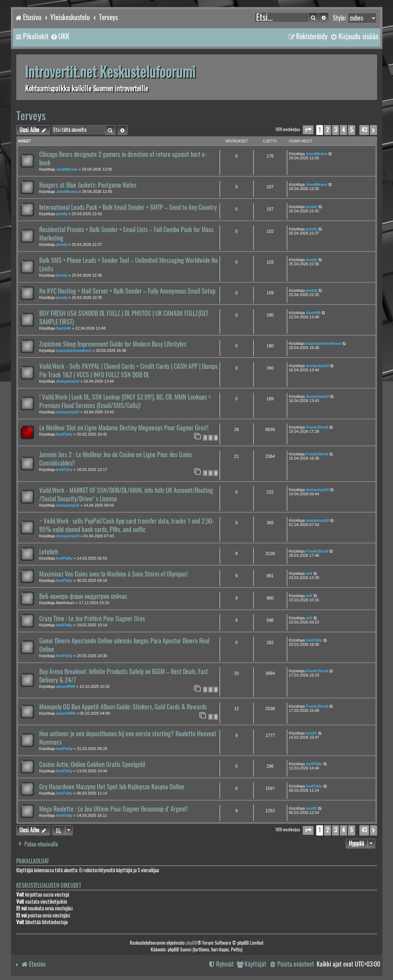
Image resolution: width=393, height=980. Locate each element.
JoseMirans (67, 169)
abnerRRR (66, 686)
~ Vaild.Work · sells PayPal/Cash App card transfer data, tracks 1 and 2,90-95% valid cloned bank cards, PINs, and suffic (127, 525)
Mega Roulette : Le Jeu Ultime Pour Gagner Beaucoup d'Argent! (114, 809)
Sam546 (64, 328)
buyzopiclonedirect (74, 350)
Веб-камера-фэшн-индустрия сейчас (83, 596)
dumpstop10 (68, 381)
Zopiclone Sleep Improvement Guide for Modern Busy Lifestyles (113, 344)
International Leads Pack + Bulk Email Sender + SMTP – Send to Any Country (128, 207)
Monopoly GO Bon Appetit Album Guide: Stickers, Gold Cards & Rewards (123, 707)
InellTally (64, 434)
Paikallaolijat (33, 861)
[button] (308, 130)
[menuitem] (60, 36)
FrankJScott (317, 427)
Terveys (31, 116)
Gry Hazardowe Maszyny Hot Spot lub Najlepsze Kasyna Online (112, 787)
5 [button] (352, 130)
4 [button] (343, 130)
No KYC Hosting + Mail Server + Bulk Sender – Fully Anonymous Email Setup (127, 291)
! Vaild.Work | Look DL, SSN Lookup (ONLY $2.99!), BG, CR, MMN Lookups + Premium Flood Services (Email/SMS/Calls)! (125, 401)
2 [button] (328, 130)
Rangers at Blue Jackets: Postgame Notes (88, 185)
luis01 (311, 733)
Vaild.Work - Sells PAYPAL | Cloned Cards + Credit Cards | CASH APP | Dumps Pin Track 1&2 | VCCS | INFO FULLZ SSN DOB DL (128, 371)
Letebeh (49, 552)
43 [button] (364, 130)
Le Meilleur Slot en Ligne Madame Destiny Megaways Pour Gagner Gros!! (124, 428)
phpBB (191, 943)
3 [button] (336, 130)
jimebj (62, 214)
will (309, 573)
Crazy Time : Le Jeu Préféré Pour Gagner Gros (92, 619)
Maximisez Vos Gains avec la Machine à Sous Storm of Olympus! (114, 574)
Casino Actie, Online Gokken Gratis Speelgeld (92, 764)
